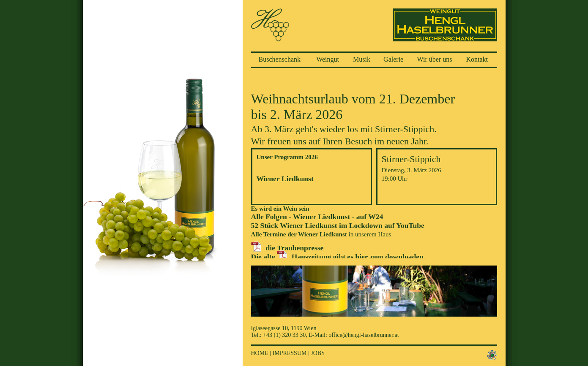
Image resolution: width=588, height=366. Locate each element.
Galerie (393, 59)
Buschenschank (280, 59)
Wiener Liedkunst (285, 179)
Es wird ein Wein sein (280, 209)
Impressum (290, 353)
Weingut (328, 59)
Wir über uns (435, 59)
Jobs (318, 353)
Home (260, 353)
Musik (362, 59)
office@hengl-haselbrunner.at (364, 335)
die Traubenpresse (295, 248)
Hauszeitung (312, 257)
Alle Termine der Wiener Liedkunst (299, 234)
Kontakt (477, 59)
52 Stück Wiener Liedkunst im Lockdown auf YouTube (338, 225)
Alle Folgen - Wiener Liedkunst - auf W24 (317, 217)
